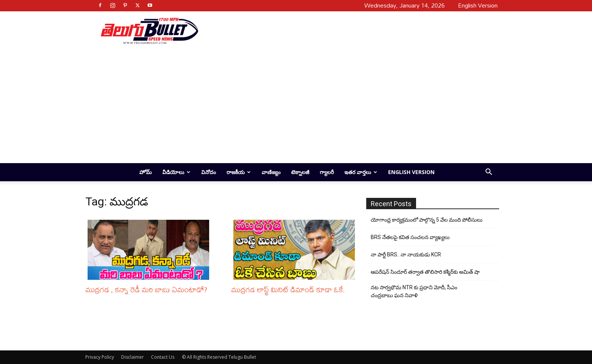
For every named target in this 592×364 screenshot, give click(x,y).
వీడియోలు (176, 172)
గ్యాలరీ (327, 172)
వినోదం (209, 172)
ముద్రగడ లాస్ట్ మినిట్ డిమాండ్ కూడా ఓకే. (288, 289)
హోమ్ (146, 172)
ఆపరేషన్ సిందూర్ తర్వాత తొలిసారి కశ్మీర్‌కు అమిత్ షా (425, 272)
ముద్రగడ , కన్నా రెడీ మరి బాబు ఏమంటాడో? (146, 289)
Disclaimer (133, 357)
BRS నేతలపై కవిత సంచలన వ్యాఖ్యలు (410, 237)
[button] (489, 173)
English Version (411, 172)
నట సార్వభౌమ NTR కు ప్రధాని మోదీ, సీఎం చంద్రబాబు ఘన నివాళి (414, 291)
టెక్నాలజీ (300, 172)
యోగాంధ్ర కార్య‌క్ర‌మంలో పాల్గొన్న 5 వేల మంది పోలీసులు (427, 220)
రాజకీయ (239, 172)
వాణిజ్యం (271, 172)
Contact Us (163, 357)
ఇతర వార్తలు (361, 172)
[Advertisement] (346, 31)
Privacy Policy (100, 357)
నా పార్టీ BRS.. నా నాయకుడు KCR (406, 254)
